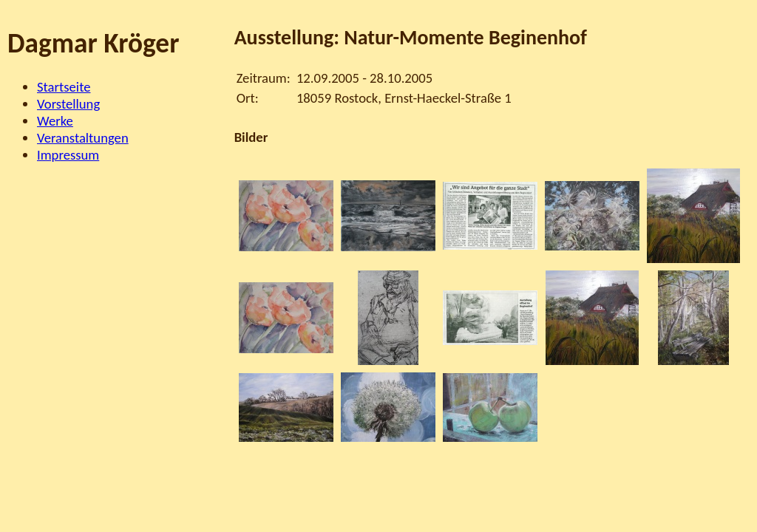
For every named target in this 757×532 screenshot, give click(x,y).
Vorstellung (68, 104)
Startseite (64, 87)
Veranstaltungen (83, 138)
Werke (55, 121)
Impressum (68, 155)
